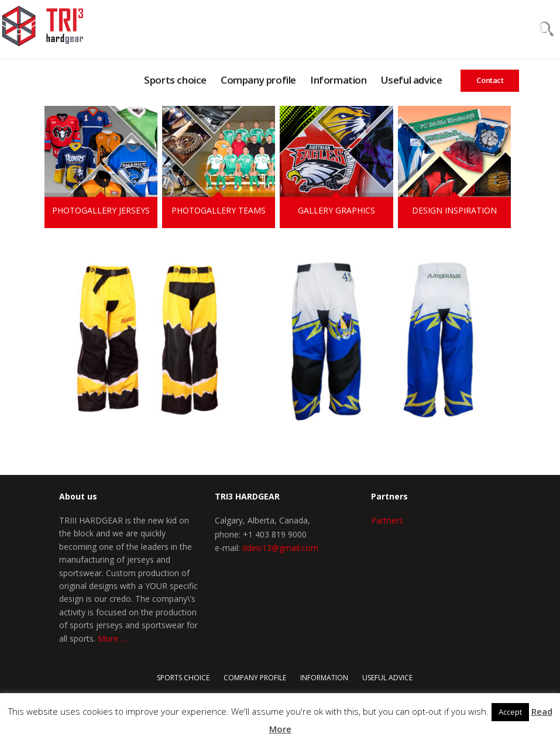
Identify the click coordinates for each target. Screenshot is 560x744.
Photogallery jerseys (101, 210)
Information (339, 80)
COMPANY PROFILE (255, 678)
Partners (387, 520)
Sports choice (175, 80)
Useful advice (412, 80)
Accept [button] (510, 712)
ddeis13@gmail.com (280, 548)
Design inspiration (454, 210)
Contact (490, 80)
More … (112, 638)
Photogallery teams (219, 210)
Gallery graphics (336, 210)
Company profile (258, 80)
